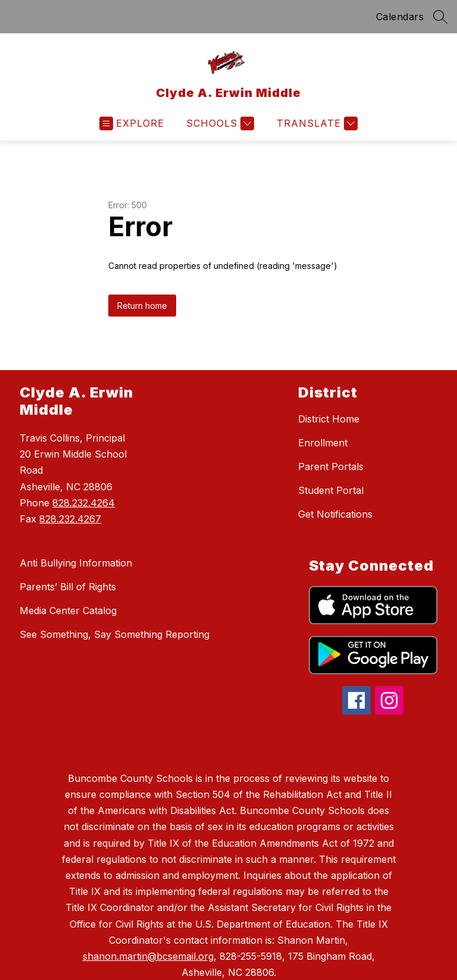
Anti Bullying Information (76, 563)
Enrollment (323, 443)
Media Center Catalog (68, 610)
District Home (329, 419)
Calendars (400, 17)
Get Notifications (335, 514)
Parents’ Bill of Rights (68, 587)
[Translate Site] (316, 123)
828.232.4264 (84, 503)
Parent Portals (331, 466)
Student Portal (331, 490)
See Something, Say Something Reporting (115, 634)
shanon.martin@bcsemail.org (148, 956)
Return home (142, 306)
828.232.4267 (70, 519)
